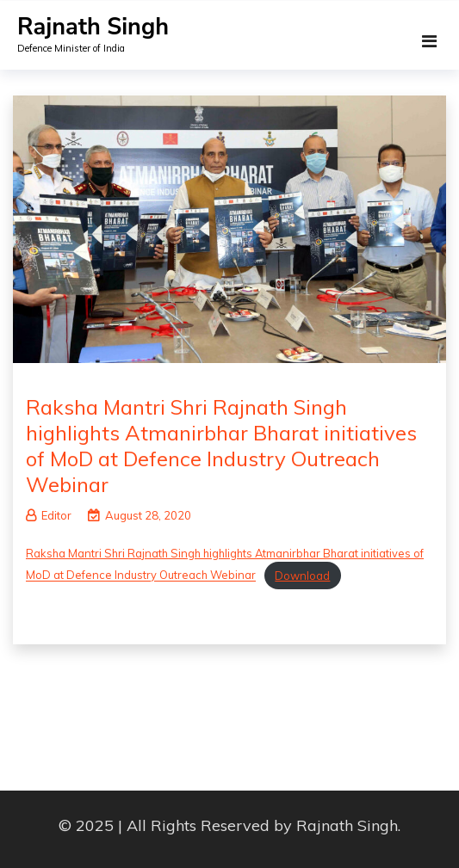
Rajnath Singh (93, 27)
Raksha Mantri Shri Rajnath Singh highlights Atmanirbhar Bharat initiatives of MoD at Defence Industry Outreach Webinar (221, 446)
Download (302, 576)
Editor (49, 515)
